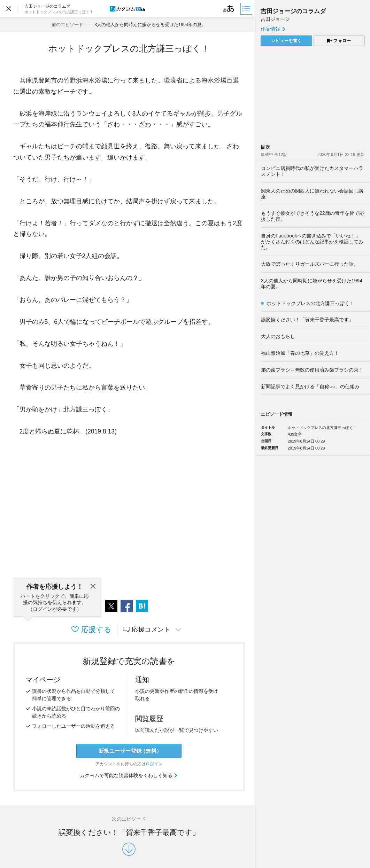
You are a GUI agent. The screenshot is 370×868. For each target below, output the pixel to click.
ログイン (154, 764)
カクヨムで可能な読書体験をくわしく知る (129, 775)
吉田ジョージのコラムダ (293, 11)
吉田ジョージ (275, 19)
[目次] (247, 9)
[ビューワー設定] (229, 9)
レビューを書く (286, 41)
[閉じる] (93, 587)
